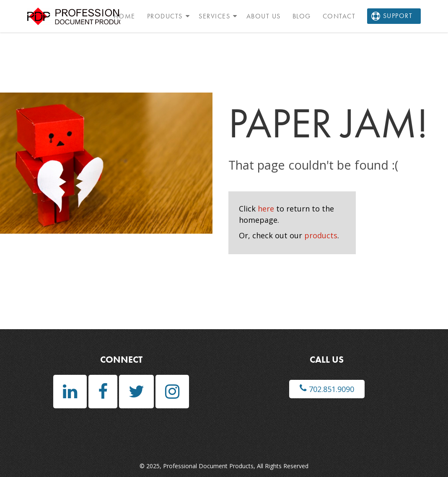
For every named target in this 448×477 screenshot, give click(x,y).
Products (165, 16)
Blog (302, 16)
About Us (264, 16)
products (321, 235)
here (266, 209)
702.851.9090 (327, 389)
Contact (339, 16)
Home (124, 16)
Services (214, 16)
